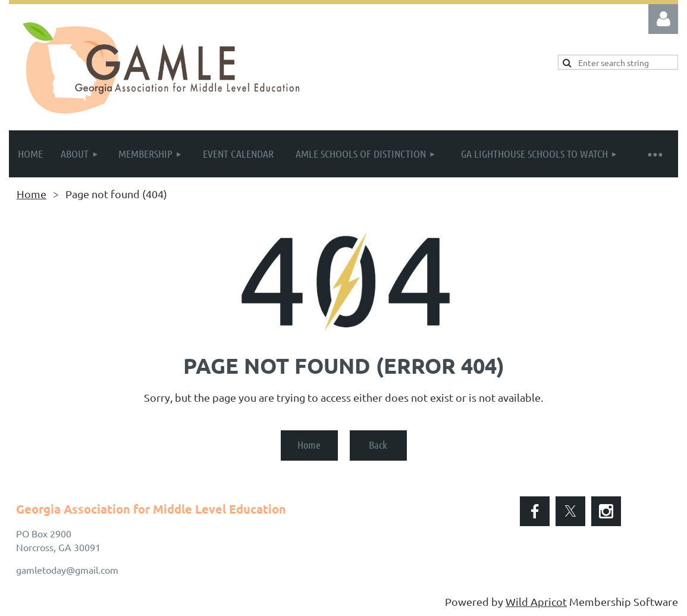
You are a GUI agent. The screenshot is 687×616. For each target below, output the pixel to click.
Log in (663, 19)
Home (32, 194)
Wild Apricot (536, 601)
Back (378, 445)
